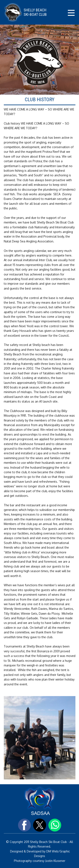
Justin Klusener (55, 861)
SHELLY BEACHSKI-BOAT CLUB (35, 12)
